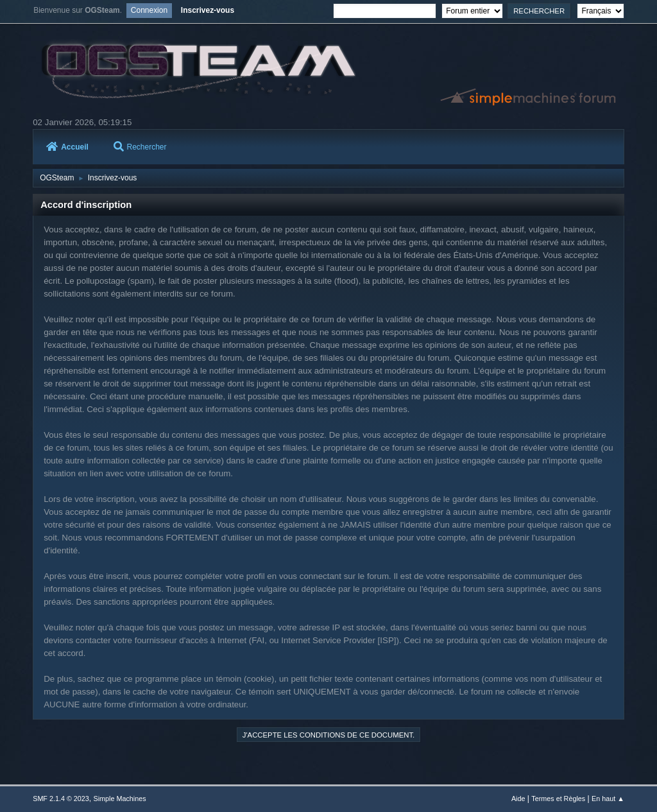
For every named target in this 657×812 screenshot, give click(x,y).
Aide (518, 799)
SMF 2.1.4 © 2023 (61, 799)
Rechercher (140, 147)
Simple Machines (120, 799)
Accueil (67, 147)
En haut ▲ (608, 799)
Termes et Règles (558, 799)
